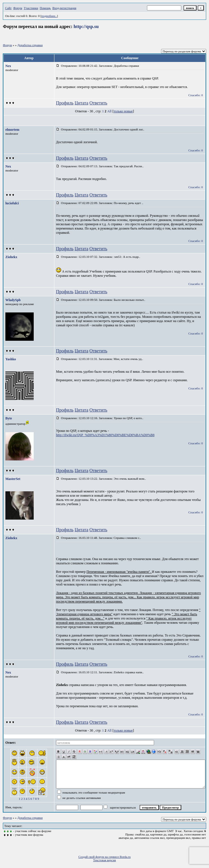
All (109, 111)
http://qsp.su (86, 26)
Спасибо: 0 (196, 95)
